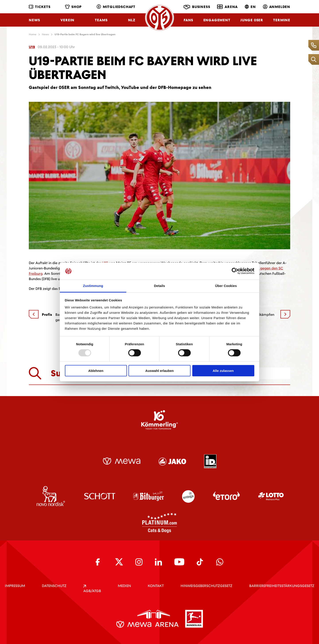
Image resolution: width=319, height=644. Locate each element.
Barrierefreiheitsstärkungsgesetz (282, 586)
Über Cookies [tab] (226, 286)
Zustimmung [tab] (93, 286)
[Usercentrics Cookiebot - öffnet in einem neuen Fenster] (235, 271)
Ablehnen (96, 371)
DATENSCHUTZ (54, 586)
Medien (124, 586)
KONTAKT (156, 586)
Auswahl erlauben (159, 371)
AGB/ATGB (92, 589)
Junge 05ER (252, 20)
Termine (282, 20)
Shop (73, 7)
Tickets (40, 7)
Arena (227, 7)
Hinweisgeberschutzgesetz (206, 586)
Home (33, 34)
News (34, 20)
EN (250, 7)
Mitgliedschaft (116, 7)
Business (197, 7)
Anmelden (277, 7)
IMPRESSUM (15, 586)
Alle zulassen (223, 371)
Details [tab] (159, 286)
